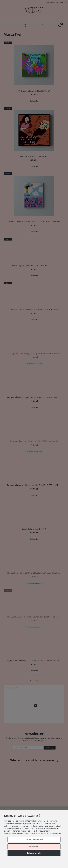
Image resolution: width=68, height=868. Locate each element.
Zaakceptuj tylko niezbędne (34, 839)
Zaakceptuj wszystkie (34, 853)
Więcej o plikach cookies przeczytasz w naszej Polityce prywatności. (33, 833)
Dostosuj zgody (34, 846)
